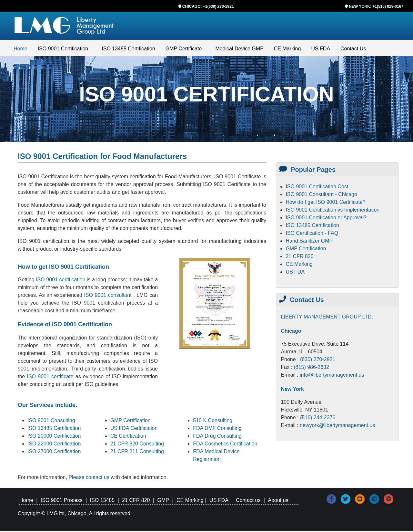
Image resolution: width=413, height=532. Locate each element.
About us (278, 501)
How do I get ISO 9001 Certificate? (325, 203)
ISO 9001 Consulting (51, 422)
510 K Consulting (213, 422)
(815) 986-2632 (311, 368)
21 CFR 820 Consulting (137, 445)
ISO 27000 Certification (54, 453)
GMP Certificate (184, 50)
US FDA (321, 50)
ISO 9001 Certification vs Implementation (332, 211)
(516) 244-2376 (318, 419)
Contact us (248, 501)
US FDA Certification (134, 429)
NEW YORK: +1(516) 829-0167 (376, 6)
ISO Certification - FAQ (312, 234)
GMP (163, 501)
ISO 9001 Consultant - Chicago (321, 196)
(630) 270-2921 (318, 361)
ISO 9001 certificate (51, 378)
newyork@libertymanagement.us (337, 427)
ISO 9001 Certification (63, 50)
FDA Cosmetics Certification (225, 445)
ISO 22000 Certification (54, 445)
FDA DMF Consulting (217, 429)
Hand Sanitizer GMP (309, 242)
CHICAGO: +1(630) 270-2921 (208, 6)
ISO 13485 (102, 501)
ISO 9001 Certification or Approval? (326, 219)
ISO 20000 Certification (54, 437)
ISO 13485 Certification (128, 50)
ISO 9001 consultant (109, 296)
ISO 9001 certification (60, 281)
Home (20, 50)
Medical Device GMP (239, 50)
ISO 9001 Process (62, 501)
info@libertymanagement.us (332, 376)
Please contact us (90, 479)
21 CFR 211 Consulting (137, 453)
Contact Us (353, 50)
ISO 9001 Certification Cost (317, 188)
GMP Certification (131, 422)
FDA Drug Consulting (217, 437)
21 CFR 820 (299, 258)
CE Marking (287, 50)
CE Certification (128, 437)
